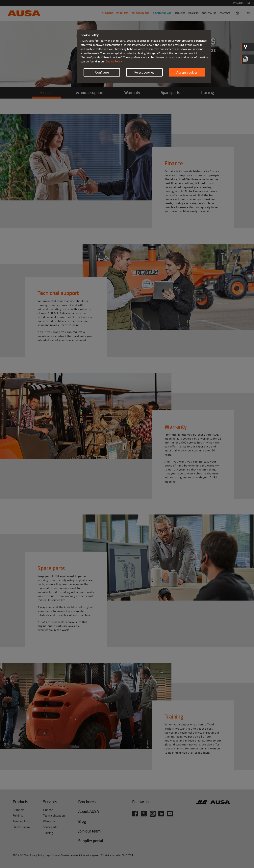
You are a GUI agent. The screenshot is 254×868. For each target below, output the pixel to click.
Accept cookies (187, 72)
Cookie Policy (114, 61)
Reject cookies (144, 72)
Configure (102, 72)
